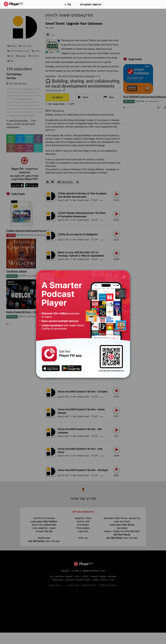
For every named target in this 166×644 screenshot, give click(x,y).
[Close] (124, 277)
